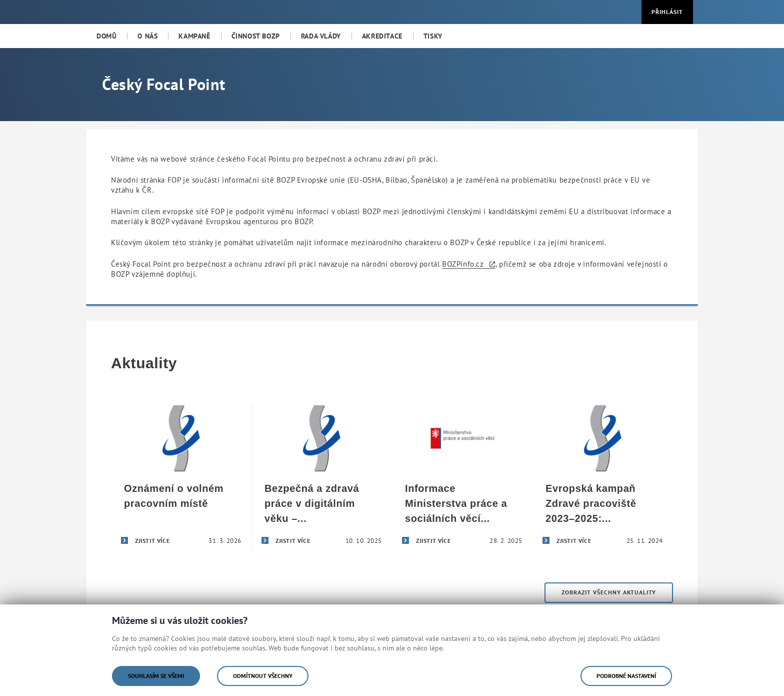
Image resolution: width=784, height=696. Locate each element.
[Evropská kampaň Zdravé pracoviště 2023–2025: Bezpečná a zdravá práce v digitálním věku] (603, 478)
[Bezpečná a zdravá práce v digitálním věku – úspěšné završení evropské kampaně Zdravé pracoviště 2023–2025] (322, 478)
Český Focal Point (163, 84)
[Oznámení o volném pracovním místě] (181, 478)
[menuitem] (106, 36)
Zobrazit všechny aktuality (609, 592)
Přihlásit (667, 12)
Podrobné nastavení (626, 676)
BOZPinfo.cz (463, 264)
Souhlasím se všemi (156, 676)
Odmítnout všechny (263, 676)
